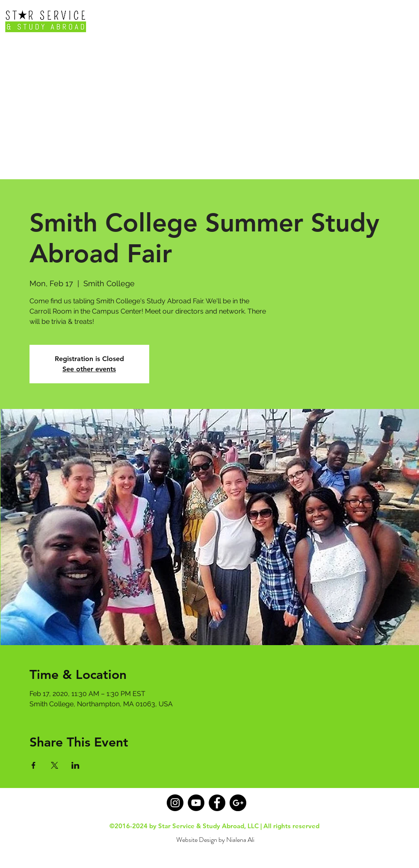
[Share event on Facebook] (34, 765)
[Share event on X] (55, 765)
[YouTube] (196, 803)
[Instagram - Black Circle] (175, 803)
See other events (89, 369)
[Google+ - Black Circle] (238, 803)
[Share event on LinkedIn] (75, 765)
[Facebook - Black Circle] (217, 803)
